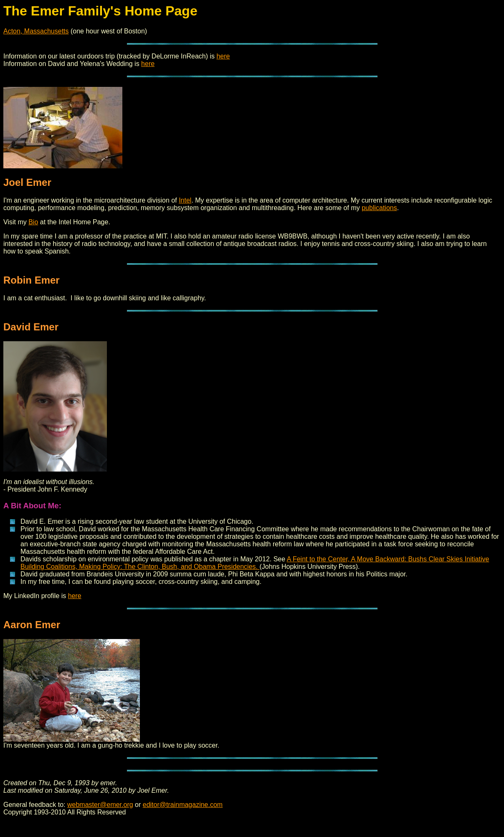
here (223, 56)
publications (379, 208)
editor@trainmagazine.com (183, 805)
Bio (33, 222)
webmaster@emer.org (100, 805)
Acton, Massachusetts (36, 31)
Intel (185, 200)
